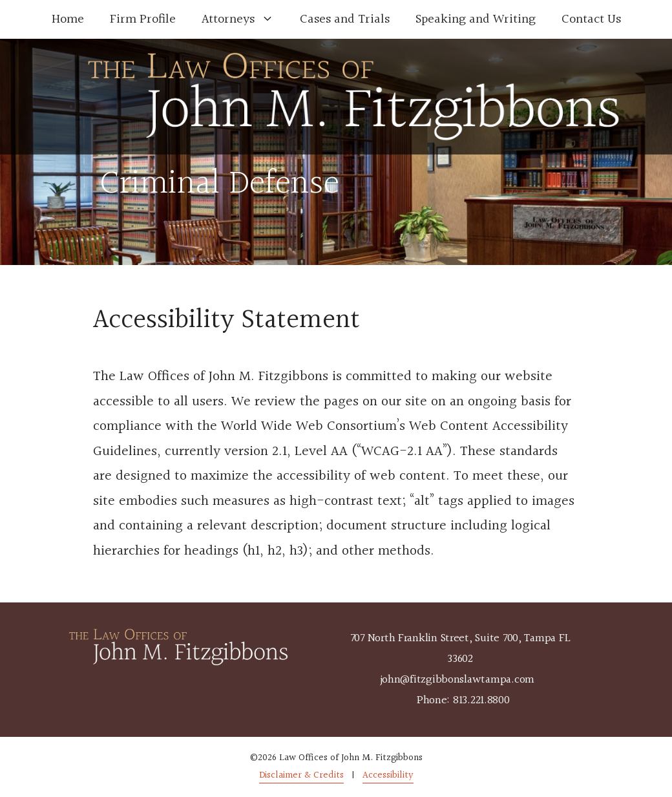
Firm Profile (143, 19)
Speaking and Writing (476, 19)
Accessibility (388, 775)
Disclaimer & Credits (301, 775)
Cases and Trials (345, 19)
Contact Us (591, 19)
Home (68, 19)
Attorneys (244, 19)
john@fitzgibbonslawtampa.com (457, 680)
